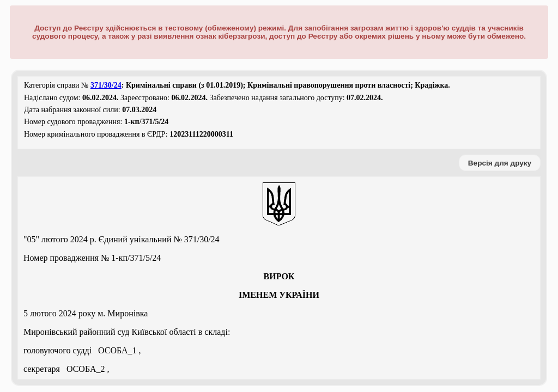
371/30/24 (106, 85)
